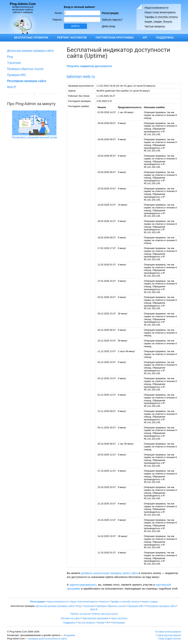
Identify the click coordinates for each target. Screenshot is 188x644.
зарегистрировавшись (83, 585)
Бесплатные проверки (31, 38)
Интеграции (119, 623)
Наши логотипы (119, 618)
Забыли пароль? (112, 20)
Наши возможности (156, 8)
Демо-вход (108, 26)
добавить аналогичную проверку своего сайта (110, 573)
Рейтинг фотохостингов (105, 614)
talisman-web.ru (81, 76)
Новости (104, 602)
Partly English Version (170, 639)
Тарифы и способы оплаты (161, 17)
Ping (10, 57)
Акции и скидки (150, 602)
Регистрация (110, 13)
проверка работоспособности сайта (47, 639)
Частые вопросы (155, 26)
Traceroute (14, 63)
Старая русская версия (168, 635)
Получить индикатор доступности (89, 66)
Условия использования (168, 632)
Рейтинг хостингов (72, 38)
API (145, 38)
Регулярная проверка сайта (161, 606)
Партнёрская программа (115, 38)
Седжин (69, 635)
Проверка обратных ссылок (25, 69)
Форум (101, 623)
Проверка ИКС (17, 75)
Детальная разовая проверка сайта (30, 51)
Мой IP (12, 87)
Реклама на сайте (70, 618)
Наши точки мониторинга (160, 12)
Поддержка (165, 38)
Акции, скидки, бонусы (158, 21)
